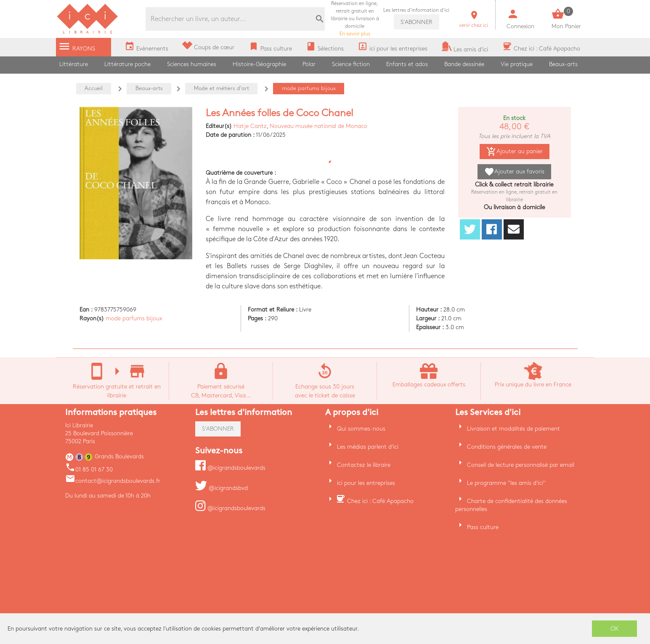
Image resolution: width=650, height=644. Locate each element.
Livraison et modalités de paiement (513, 429)
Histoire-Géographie (259, 64)
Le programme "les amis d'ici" (506, 483)
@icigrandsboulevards (230, 468)
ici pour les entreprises (366, 483)
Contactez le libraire (364, 465)
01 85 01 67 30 (89, 470)
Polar (309, 64)
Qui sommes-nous (361, 429)
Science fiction (351, 64)
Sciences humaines (192, 64)
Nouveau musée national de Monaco (318, 126)
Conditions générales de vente (507, 447)
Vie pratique (517, 64)
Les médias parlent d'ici (368, 447)
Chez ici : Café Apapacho (380, 501)
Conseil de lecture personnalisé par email (521, 465)
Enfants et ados (407, 64)
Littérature (74, 64)
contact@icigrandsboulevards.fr (113, 481)
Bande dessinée (464, 64)
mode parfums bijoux (134, 318)
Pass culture (483, 527)
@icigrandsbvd (222, 488)
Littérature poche (127, 64)
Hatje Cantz (250, 126)
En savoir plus (355, 19)
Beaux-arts (563, 64)
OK (615, 629)
